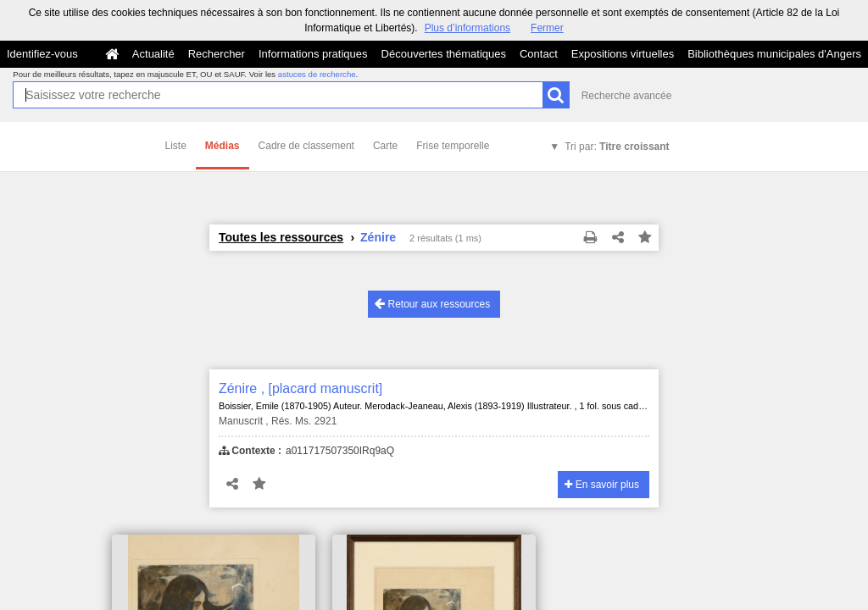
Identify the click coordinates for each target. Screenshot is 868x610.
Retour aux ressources (432, 304)
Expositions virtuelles (623, 54)
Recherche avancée (627, 96)
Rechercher (217, 54)
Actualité (153, 54)
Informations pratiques (313, 54)
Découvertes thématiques (444, 54)
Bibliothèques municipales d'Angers (774, 54)
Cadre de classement (306, 146)
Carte (385, 146)
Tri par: (617, 147)
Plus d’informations (467, 28)
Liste (176, 146)
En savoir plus (602, 485)
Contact (539, 54)
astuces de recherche (317, 74)
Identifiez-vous (42, 54)
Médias (223, 146)
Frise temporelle (453, 146)
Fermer (547, 28)
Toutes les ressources (281, 237)
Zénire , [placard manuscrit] (300, 388)
